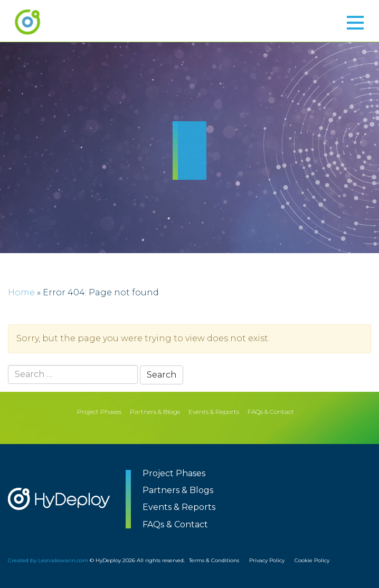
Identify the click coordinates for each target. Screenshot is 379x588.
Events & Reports (214, 412)
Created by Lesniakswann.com (48, 560)
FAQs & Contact (271, 412)
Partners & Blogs (155, 412)
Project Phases (99, 412)
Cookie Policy (312, 560)
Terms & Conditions (214, 560)
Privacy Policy (267, 560)
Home (21, 292)
